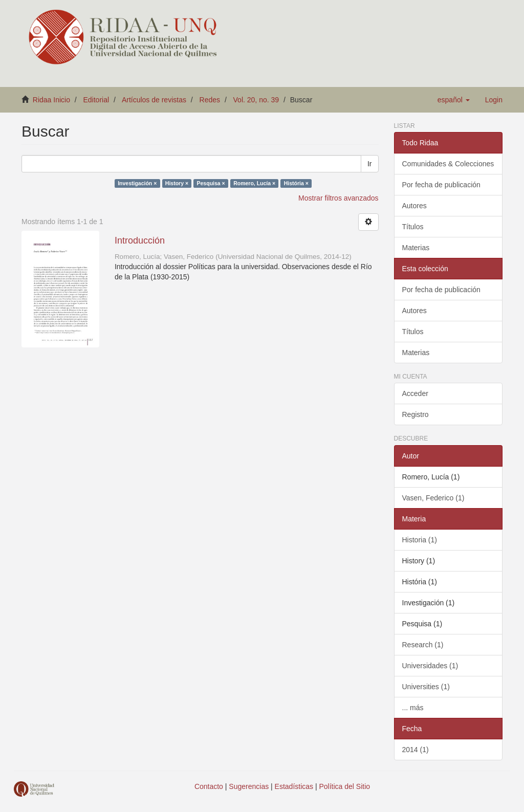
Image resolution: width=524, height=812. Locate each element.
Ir (370, 164)
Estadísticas (294, 786)
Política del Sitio (345, 786)
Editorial (96, 100)
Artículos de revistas (154, 100)
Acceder (415, 393)
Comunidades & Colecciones (448, 164)
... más (413, 708)
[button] (454, 100)
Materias (416, 248)
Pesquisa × (211, 183)
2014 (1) (416, 750)
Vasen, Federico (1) (433, 498)
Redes (210, 100)
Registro (416, 414)
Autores (414, 206)
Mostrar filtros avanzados (338, 198)
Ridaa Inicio (51, 100)
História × (296, 183)
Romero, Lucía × (254, 183)
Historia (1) (420, 540)
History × (177, 183)
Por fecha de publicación (441, 185)
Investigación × (137, 183)
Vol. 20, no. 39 (256, 100)
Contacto (209, 786)
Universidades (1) (430, 666)
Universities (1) (426, 687)
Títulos (413, 227)
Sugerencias (249, 786)
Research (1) (423, 645)
